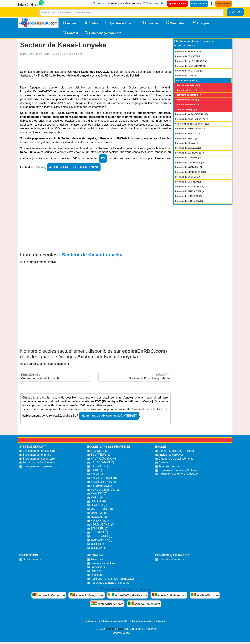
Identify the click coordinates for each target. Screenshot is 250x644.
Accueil (70, 23)
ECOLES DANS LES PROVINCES (109, 447)
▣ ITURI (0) (95, 470)
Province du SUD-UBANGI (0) (190, 187)
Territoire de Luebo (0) (188, 100)
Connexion (98, 3)
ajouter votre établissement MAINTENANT (109, 416)
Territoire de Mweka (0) (188, 105)
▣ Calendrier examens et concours (177, 474)
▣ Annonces (95, 559)
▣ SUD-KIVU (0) (98, 532)
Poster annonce (199, 3)
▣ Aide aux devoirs (167, 466)
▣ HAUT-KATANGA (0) (101, 459)
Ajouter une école (178, 3)
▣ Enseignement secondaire (37, 459)
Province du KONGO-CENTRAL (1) (192, 129)
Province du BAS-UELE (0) (188, 52)
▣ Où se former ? (30, 559)
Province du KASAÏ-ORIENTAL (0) (192, 119)
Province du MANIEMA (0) (188, 158)
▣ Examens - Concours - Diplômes (177, 470)
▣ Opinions (94, 571)
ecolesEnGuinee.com (169, 595)
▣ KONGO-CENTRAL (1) (103, 490)
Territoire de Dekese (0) (188, 85)
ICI (103, 158)
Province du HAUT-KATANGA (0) (191, 61)
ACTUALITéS (96, 555)
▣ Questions (95, 575)
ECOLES (161, 447)
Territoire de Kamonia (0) (189, 95)
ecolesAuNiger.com (107, 603)
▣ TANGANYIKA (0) (100, 540)
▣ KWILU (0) (95, 497)
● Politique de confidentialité (113, 621)
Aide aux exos (224, 3)
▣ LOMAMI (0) (96, 501)
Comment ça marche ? (103, 33)
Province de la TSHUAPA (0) (189, 201)
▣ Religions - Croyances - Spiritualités (111, 579)
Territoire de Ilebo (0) (187, 90)
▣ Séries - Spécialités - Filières (174, 451)
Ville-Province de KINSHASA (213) (192, 124)
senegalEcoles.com (144, 603)
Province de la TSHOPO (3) (188, 196)
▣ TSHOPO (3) (97, 544)
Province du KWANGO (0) (188, 134)
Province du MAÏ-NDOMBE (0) (190, 153)
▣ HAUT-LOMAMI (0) (101, 462)
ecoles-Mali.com (205, 595)
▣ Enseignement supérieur (36, 466)
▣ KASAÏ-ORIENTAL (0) (102, 482)
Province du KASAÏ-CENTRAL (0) (191, 114)
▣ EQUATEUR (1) (99, 455)
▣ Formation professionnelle (37, 462)
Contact (70, 33)
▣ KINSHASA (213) (99, 486)
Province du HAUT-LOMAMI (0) (190, 66)
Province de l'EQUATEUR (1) (189, 56)
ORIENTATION (29, 555)
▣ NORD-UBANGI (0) (101, 525)
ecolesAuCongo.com (87, 595)
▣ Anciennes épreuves (169, 455)
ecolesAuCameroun (49, 595)
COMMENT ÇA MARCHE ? (172, 555)
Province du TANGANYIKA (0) (190, 191)
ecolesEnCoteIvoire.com (128, 595)
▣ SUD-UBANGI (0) (100, 536)
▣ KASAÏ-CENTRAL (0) (102, 478)
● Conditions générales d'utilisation (148, 621)
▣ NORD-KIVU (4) (99, 521)
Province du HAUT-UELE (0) (189, 71)
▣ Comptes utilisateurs (169, 559)
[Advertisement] (95, 216)
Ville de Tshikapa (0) (187, 109)
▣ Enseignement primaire (35, 455)
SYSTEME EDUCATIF (33, 447)
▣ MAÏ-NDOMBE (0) (100, 509)
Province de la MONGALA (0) (189, 163)
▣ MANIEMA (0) (97, 513)
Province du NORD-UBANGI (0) (191, 172)
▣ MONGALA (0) (98, 517)
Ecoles (91, 23)
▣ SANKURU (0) (98, 529)
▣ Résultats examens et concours (108, 583)
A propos (201, 23)
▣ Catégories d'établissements (174, 459)
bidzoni (136, 633)
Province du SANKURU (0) (188, 177)
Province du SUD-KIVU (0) (188, 182)
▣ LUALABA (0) (97, 505)
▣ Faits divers (96, 567)
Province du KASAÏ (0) (187, 80)
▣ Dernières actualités (101, 563)
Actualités (150, 23)
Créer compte (153, 3)
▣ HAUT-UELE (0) (99, 466)
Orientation (176, 23)
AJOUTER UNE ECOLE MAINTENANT (74, 167)
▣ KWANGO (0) (97, 493)
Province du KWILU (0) (186, 138)
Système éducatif (119, 23)
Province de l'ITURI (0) (186, 76)
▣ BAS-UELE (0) (98, 451)
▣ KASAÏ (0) (95, 474)
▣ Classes (162, 462)
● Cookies (91, 621)
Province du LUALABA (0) (188, 148)
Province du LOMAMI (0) (187, 143)
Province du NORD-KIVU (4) (189, 167)
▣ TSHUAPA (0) (97, 548)
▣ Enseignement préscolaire (37, 451)
